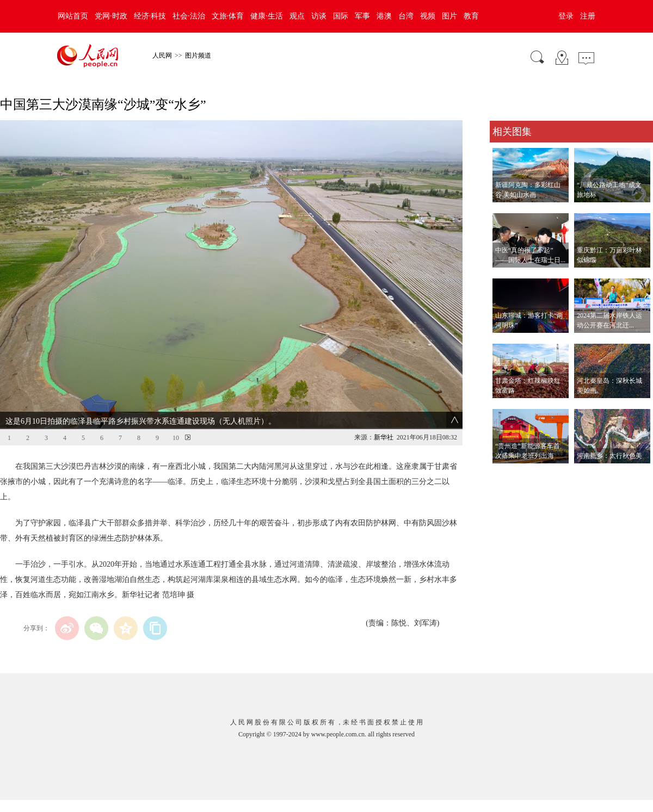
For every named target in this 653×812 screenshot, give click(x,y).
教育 (471, 16)
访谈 (319, 16)
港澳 (384, 16)
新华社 (384, 437)
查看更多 (505, 475)
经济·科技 (150, 16)
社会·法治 (189, 16)
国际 (341, 16)
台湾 (406, 16)
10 (176, 438)
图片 (449, 16)
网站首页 (73, 16)
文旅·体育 (228, 16)
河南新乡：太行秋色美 (609, 456)
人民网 (162, 55)
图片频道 (198, 55)
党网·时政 (111, 16)
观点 (297, 16)
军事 (362, 16)
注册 (588, 16)
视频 (428, 16)
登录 (566, 16)
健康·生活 (267, 16)
